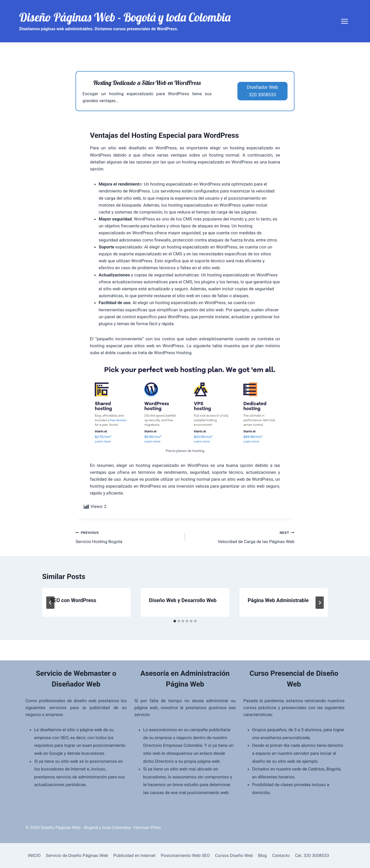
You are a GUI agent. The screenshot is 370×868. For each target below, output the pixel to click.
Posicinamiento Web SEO (185, 855)
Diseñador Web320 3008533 (262, 91)
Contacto (281, 855)
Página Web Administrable (278, 600)
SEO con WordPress (73, 600)
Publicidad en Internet (135, 855)
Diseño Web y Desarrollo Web (183, 600)
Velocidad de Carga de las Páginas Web (242, 537)
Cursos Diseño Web (234, 855)
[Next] (320, 603)
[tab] (175, 621)
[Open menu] (344, 21)
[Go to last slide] (50, 603)
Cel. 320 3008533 (312, 855)
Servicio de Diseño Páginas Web (77, 855)
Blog (263, 855)
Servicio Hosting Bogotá (128, 537)
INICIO (34, 855)
